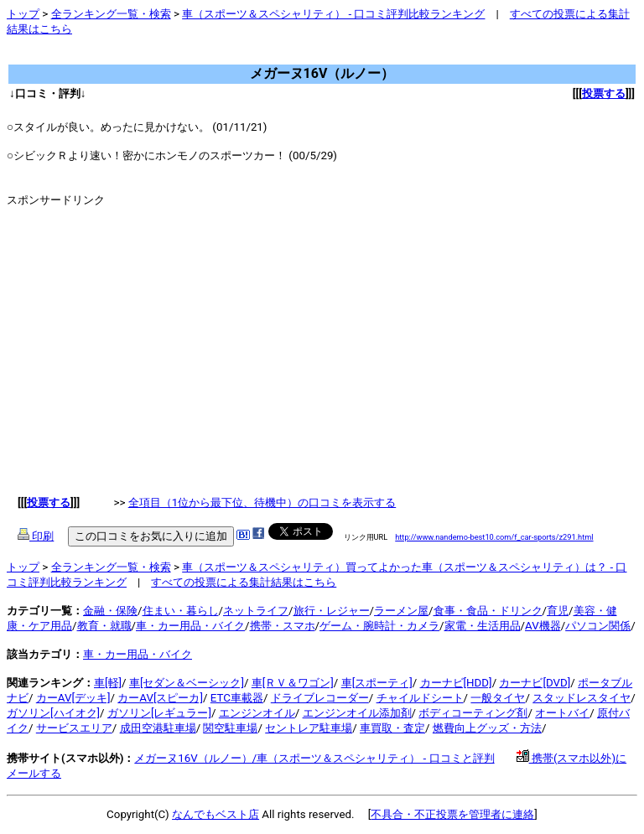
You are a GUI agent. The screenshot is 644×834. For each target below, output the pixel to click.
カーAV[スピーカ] (160, 698)
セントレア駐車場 (309, 728)
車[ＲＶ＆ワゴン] (293, 683)
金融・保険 (110, 611)
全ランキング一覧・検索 (111, 14)
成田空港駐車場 (158, 728)
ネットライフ (256, 611)
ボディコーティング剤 (473, 713)
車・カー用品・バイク (190, 626)
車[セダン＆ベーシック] (187, 683)
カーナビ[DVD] (535, 683)
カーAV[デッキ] (73, 698)
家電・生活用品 (483, 626)
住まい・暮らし (181, 611)
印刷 (36, 536)
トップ (23, 14)
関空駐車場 (230, 728)
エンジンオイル (257, 713)
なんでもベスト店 (216, 814)
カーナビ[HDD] (456, 683)
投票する (604, 93)
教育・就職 (104, 626)
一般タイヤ (498, 698)
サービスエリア (74, 728)
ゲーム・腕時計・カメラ (379, 626)
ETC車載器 (237, 698)
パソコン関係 (598, 626)
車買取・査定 (392, 728)
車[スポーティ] (377, 683)
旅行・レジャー (332, 611)
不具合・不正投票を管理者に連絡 (452, 814)
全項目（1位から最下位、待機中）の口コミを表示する (262, 502)
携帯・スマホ (283, 626)
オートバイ (562, 713)
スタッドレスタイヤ (582, 698)
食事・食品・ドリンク (488, 611)
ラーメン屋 (401, 611)
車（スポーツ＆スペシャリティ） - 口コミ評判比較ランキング (333, 14)
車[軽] (108, 683)
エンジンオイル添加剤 (357, 713)
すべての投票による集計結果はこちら (244, 582)
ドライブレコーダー (320, 698)
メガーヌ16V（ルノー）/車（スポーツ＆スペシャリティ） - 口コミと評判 (314, 758)
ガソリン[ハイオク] (53, 713)
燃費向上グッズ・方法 (487, 728)
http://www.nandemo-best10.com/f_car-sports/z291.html (494, 537)
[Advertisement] (312, 57)
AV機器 (543, 626)
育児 (558, 611)
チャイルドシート (420, 698)
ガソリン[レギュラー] (159, 713)
